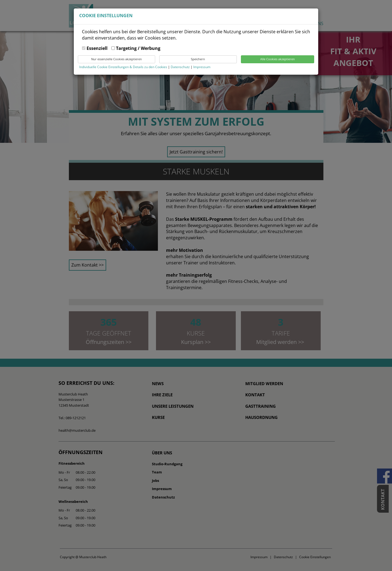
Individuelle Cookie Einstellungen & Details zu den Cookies (123, 67)
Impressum (202, 67)
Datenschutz (181, 67)
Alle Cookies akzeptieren (278, 59)
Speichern (198, 59)
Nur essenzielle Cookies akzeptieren (117, 59)
